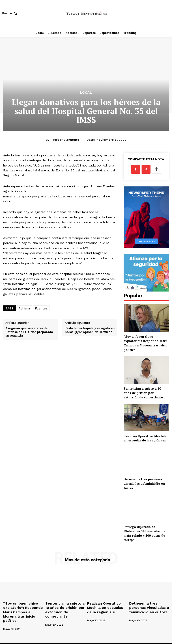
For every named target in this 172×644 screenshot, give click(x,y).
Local (86, 93)
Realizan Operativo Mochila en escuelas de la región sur (145, 438)
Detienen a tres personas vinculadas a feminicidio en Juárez (144, 483)
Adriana (24, 308)
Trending (152, 640)
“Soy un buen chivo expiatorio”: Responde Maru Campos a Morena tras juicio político (146, 343)
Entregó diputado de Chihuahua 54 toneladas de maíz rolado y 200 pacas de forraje (144, 533)
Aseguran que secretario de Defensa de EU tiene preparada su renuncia (29, 332)
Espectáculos (134, 640)
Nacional (100, 640)
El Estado (84, 640)
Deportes (116, 640)
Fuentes (41, 308)
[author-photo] (16, 618)
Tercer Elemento (66, 140)
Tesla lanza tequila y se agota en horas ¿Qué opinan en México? (90, 330)
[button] (10, 13)
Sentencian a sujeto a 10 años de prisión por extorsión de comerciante (143, 393)
